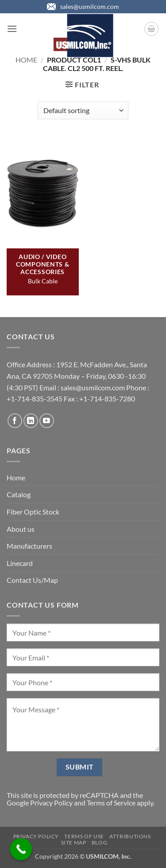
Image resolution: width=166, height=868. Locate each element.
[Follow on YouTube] (47, 421)
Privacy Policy (51, 803)
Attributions (130, 836)
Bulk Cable (43, 281)
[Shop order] (83, 110)
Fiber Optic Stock (33, 512)
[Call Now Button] (21, 849)
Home (26, 60)
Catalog (19, 494)
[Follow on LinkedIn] (31, 421)
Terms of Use (84, 836)
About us (21, 529)
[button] (12, 29)
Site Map (74, 842)
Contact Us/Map (32, 580)
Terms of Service (111, 803)
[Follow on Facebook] (15, 421)
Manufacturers (29, 546)
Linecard (20, 563)
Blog (99, 842)
